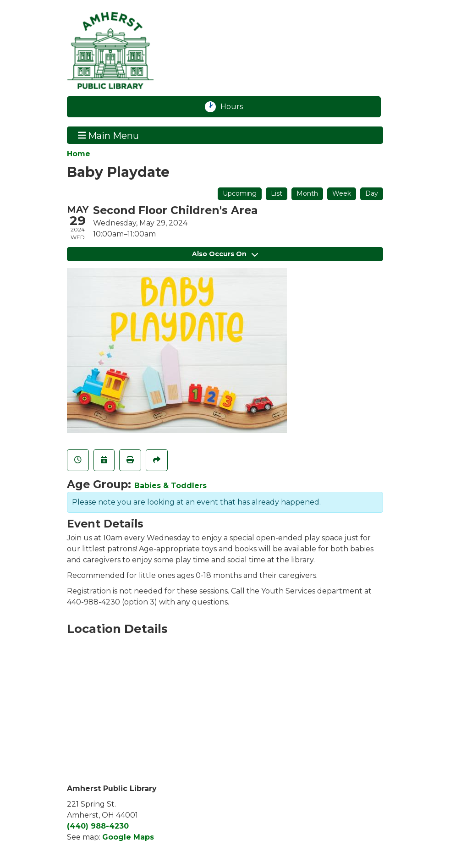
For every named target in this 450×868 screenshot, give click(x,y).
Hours (237, 107)
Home (79, 154)
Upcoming (240, 193)
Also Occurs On (225, 254)
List (277, 193)
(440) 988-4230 (98, 826)
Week (342, 193)
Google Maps (128, 837)
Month (307, 193)
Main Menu (109, 135)
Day (372, 193)
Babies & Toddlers (170, 486)
